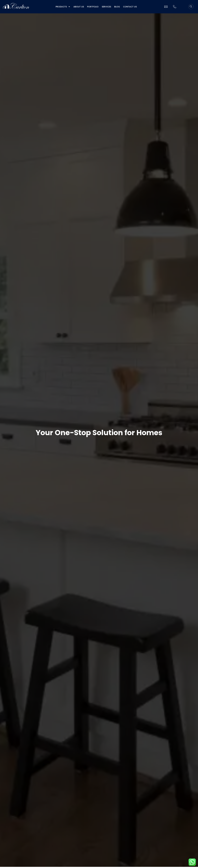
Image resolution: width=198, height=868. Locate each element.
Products (63, 7)
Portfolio (93, 7)
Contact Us (130, 7)
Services (106, 7)
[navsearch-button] (191, 7)
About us (79, 7)
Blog (117, 7)
